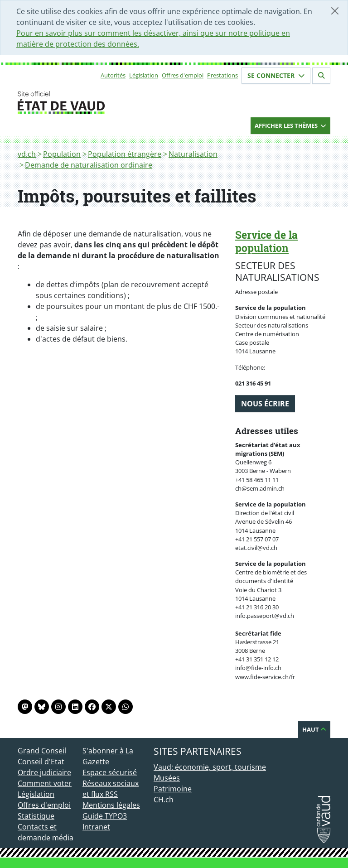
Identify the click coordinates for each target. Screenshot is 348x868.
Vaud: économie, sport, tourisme (210, 767)
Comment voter (45, 783)
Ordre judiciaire (44, 772)
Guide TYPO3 (105, 816)
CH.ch (164, 800)
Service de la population (266, 241)
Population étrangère (125, 154)
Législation (144, 75)
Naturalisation (193, 154)
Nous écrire (265, 404)
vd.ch (27, 154)
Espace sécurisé (110, 772)
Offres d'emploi (183, 75)
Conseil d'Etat (41, 762)
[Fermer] (335, 11)
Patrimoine (173, 789)
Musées (167, 778)
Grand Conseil (42, 751)
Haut (314, 729)
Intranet (96, 827)
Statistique (36, 816)
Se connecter (276, 75)
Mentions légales (111, 805)
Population (62, 154)
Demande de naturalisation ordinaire (89, 165)
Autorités (113, 75)
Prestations (222, 75)
